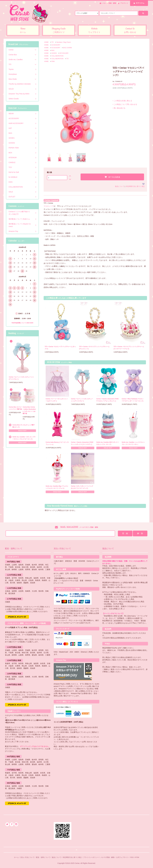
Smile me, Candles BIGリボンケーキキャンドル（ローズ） (108, 443)
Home (23, 31)
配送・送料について (43, 857)
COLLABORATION (57, 56)
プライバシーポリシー (91, 857)
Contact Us (130, 31)
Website (94, 31)
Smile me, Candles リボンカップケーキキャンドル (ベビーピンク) (24, 438)
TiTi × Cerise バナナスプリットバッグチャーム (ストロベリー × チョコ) (129, 348)
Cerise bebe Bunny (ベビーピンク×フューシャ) (57, 443)
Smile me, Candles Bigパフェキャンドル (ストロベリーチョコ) (57, 487)
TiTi (52, 42)
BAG (53, 50)
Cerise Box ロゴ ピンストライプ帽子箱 (15, 408)
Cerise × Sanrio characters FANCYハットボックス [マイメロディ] (82, 443)
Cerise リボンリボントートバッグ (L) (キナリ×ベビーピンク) (82, 487)
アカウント (124, 3)
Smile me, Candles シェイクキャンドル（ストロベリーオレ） (133, 443)
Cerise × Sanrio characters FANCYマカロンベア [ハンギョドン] (108, 400)
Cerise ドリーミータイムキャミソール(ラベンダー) (57, 400)
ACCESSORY (56, 45)
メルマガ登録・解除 (109, 3)
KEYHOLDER (64, 53)
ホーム (16, 857)
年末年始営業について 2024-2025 (22, 323)
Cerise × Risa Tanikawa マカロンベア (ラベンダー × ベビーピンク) (133, 400)
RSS (132, 857)
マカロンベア (49, 206)
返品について (120, 186)
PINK (53, 61)
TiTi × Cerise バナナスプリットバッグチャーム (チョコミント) (94, 348)
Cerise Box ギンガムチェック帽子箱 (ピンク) (24, 426)
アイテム (138, 3)
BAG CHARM (67, 48)
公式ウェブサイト (122, 857)
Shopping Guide (59, 31)
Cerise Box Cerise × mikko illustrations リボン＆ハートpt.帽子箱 (29, 410)
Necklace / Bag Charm (64, 42)
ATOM (137, 857)
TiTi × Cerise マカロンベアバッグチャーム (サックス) (60, 348)
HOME (46, 42)
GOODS (54, 53)
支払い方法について (27, 857)
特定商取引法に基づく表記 (135, 186)
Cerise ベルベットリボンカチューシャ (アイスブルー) (82, 400)
